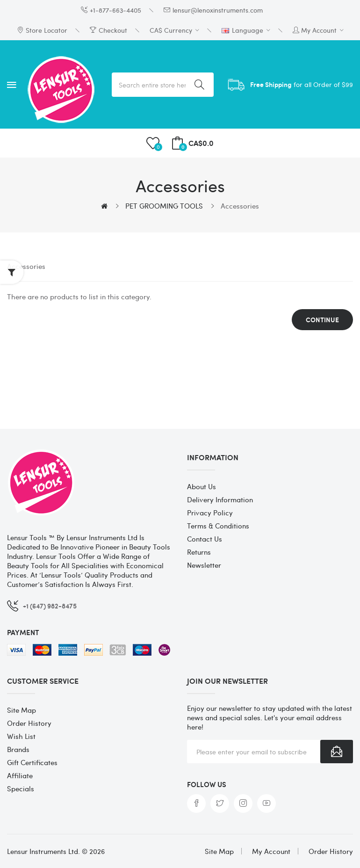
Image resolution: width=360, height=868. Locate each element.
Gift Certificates (32, 762)
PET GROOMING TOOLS (164, 206)
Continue (322, 320)
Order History (29, 723)
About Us (202, 486)
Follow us (207, 784)
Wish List (21, 736)
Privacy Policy (210, 513)
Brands (18, 749)
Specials (21, 788)
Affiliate (20, 775)
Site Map (22, 710)
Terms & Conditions (218, 526)
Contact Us (205, 539)
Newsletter (204, 565)
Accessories (240, 206)
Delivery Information (220, 499)
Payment (23, 632)
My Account (271, 851)
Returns (199, 552)
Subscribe (337, 752)
